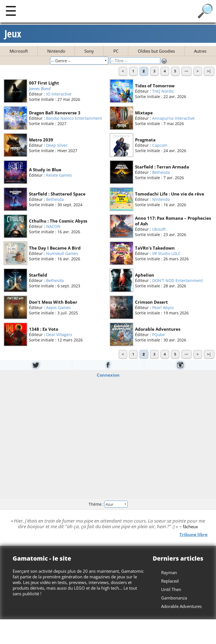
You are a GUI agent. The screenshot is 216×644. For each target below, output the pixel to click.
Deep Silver (57, 145)
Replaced (170, 581)
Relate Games (59, 175)
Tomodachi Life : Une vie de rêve (170, 194)
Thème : (108, 504)
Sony (89, 51)
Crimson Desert (151, 302)
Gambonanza (174, 598)
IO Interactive (59, 94)
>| (209, 71)
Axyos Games (58, 307)
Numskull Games (62, 253)
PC (116, 51)
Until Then (171, 589)
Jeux (13, 34)
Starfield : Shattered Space (57, 194)
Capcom (160, 145)
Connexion (108, 375)
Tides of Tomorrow (155, 86)
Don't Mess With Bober (53, 302)
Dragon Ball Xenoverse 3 (55, 113)
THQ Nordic (163, 91)
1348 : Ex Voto (44, 329)
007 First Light (44, 83)
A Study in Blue (45, 169)
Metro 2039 (41, 140)
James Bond (40, 88)
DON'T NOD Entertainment (177, 280)
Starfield (38, 275)
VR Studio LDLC (166, 253)
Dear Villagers (59, 335)
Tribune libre (193, 534)
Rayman (169, 572)
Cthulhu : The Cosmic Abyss (58, 221)
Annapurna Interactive (173, 118)
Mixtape (144, 113)
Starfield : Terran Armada (162, 167)
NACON (53, 226)
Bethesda (161, 172)
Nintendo (56, 51)
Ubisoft (159, 229)
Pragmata (145, 140)
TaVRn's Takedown (155, 248)
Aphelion (145, 275)
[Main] (11, 11)
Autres (200, 51)
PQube (158, 335)
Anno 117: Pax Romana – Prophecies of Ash (173, 221)
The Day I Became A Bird (55, 248)
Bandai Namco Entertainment (74, 118)
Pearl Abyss (163, 307)
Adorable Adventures (158, 329)
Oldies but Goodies (156, 51)
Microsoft (19, 51)
